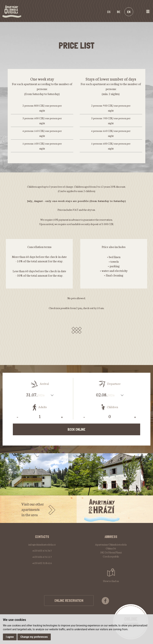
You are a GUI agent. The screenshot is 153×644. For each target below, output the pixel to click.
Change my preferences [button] (34, 637)
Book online (76, 429)
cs (109, 12)
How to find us (111, 581)
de (119, 12)
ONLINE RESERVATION (69, 601)
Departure (110, 384)
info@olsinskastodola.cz (42, 544)
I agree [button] (10, 637)
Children (110, 407)
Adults (40, 407)
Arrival (40, 384)
